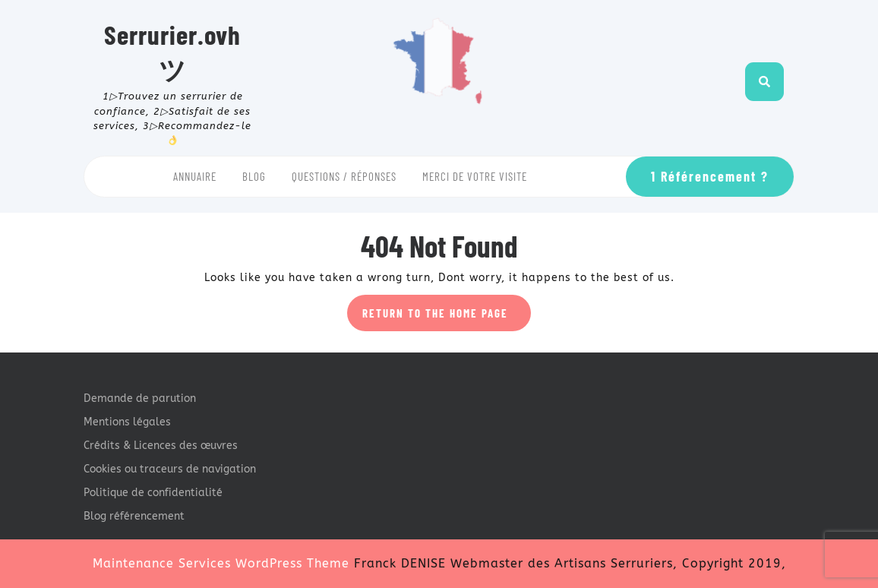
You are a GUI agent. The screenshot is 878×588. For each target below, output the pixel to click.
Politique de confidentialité (153, 493)
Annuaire (195, 176)
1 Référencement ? (710, 176)
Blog (254, 176)
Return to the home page (447, 318)
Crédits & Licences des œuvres (161, 446)
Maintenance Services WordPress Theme (221, 563)
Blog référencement (134, 516)
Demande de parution (140, 398)
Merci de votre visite (475, 176)
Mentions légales (127, 422)
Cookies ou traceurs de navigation (170, 469)
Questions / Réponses (344, 176)
